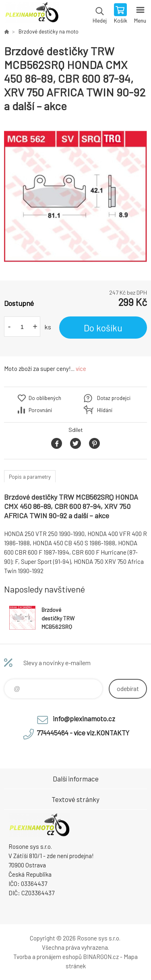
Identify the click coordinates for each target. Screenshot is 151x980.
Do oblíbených (45, 398)
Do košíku (103, 328)
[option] (75, 197)
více (81, 369)
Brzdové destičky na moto (49, 31)
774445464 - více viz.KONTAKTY (83, 733)
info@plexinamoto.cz (84, 718)
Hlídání (105, 410)
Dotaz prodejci (114, 398)
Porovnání (40, 410)
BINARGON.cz (101, 957)
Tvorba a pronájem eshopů (48, 957)
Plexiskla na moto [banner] (32, 14)
